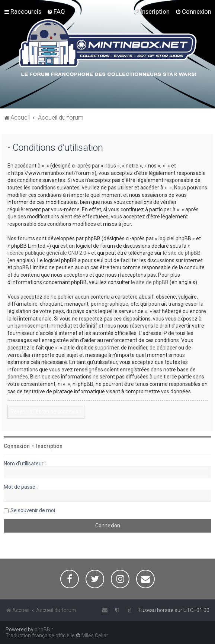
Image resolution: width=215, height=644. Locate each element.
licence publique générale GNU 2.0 (47, 253)
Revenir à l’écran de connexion (46, 412)
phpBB (42, 630)
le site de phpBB (182, 253)
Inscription (49, 446)
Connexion (17, 446)
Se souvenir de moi (33, 510)
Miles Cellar (95, 635)
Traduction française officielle (40, 635)
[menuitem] (56, 12)
